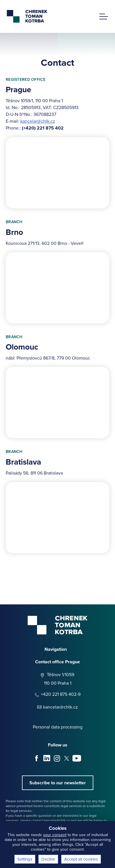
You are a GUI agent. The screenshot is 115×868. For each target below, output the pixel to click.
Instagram (57, 758)
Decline (48, 859)
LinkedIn (47, 758)
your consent (55, 835)
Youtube (77, 758)
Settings (25, 859)
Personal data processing (58, 727)
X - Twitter (67, 758)
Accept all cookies (81, 859)
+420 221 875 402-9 (61, 694)
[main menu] (104, 14)
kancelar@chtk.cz (38, 121)
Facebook (37, 758)
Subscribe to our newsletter (58, 783)
